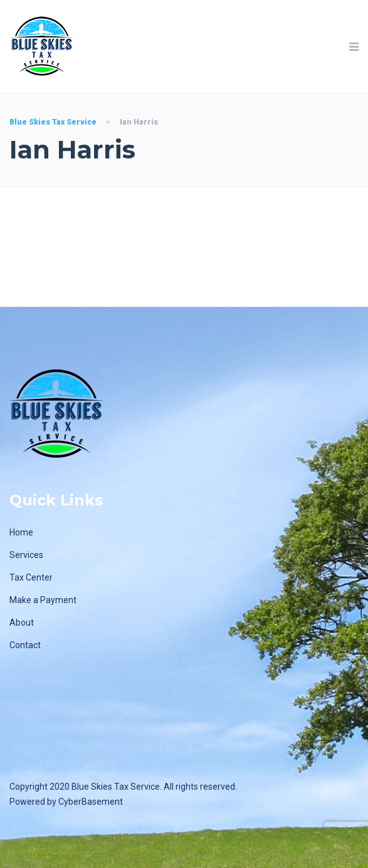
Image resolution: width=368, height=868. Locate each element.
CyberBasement (91, 802)
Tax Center (31, 577)
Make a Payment (43, 600)
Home (21, 532)
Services (26, 555)
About (22, 623)
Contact (25, 645)
